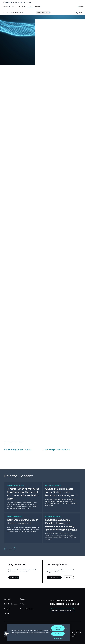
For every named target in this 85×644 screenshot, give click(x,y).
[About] (38, 7)
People (23, 599)
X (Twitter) (71, 633)
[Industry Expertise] (19, 7)
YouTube (78, 633)
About (7, 614)
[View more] (42, 549)
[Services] (6, 7)
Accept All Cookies (58, 628)
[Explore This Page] (43, 13)
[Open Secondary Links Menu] (81, 7)
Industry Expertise (11, 604)
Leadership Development (56, 450)
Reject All (58, 634)
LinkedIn (76, 630)
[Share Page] (79, 13)
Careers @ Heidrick (27, 609)
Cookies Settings (58, 638)
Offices (23, 604)
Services (7, 599)
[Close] (67, 628)
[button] (6, 633)
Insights (7, 609)
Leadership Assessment (18, 450)
